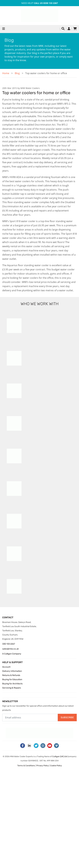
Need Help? (40, 3)
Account (6, 667)
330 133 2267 (9, 644)
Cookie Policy (56, 766)
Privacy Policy (43, 766)
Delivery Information (12, 671)
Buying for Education (12, 679)
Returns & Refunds (11, 675)
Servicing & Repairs (12, 688)
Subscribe (67, 717)
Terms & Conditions (26, 766)
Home (6, 73)
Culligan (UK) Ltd (60, 756)
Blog (17, 73)
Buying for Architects (12, 684)
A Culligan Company (12, 654)
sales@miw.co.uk (10, 649)
